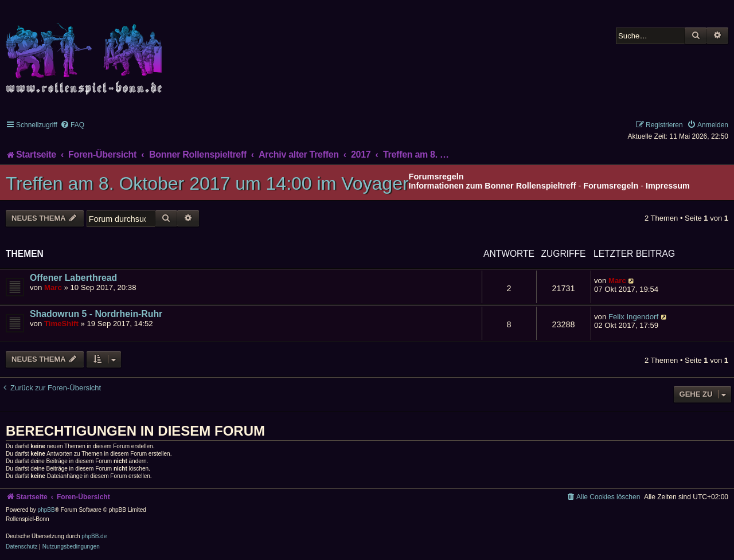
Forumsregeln (611, 186)
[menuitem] (72, 125)
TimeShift (61, 324)
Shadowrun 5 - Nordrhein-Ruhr (96, 314)
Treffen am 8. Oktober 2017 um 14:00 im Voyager (207, 183)
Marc (53, 287)
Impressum (668, 186)
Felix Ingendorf (633, 317)
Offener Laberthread (73, 278)
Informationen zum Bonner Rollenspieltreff (493, 186)
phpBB (46, 510)
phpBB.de (94, 536)
